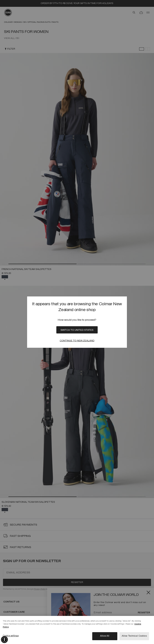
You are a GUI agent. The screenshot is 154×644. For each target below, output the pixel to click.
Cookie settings (11, 636)
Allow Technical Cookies (134, 636)
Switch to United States (77, 330)
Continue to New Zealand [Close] (77, 341)
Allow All (105, 636)
